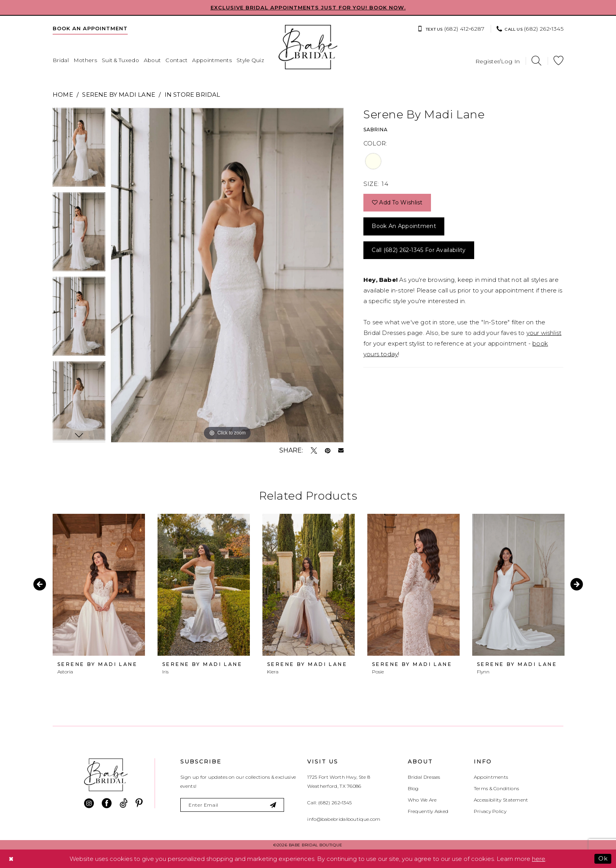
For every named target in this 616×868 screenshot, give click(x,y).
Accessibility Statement (501, 800)
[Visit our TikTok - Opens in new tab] (124, 803)
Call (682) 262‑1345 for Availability (419, 250)
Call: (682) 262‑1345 (329, 803)
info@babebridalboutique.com (344, 819)
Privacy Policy (490, 811)
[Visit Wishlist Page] (558, 61)
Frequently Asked (428, 811)
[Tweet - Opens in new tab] (314, 451)
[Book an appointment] (90, 28)
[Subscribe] (274, 805)
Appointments (491, 777)
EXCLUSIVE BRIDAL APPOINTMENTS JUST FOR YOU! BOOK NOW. (308, 7)
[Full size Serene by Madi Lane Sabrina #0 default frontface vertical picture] (227, 275)
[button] (498, 61)
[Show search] (536, 61)
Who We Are (422, 800)
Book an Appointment (404, 226)
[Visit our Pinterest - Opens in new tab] (139, 803)
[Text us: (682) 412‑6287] (451, 29)
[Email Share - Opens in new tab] (341, 451)
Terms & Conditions (496, 788)
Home (63, 95)
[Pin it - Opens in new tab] (328, 451)
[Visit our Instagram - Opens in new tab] (89, 803)
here (539, 859)
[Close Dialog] (11, 859)
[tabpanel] (79, 150)
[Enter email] (232, 805)
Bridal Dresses (424, 777)
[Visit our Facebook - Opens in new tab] (107, 803)
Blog (413, 788)
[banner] (308, 47)
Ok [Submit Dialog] (603, 858)
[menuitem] (90, 28)
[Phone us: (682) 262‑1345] (530, 29)
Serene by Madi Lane (119, 95)
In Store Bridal (192, 95)
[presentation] (99, 585)
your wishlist (544, 333)
